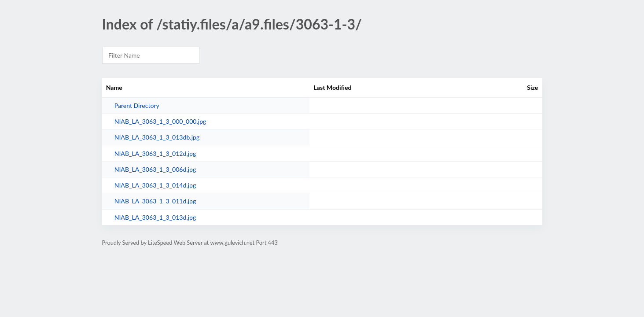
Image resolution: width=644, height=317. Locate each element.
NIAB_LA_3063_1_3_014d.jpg (155, 185)
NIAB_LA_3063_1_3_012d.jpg (155, 153)
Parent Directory (137, 105)
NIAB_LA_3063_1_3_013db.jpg (157, 137)
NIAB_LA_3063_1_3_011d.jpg (155, 201)
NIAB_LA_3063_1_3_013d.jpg (155, 217)
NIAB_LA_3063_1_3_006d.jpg (155, 169)
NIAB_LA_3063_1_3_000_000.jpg (160, 121)
